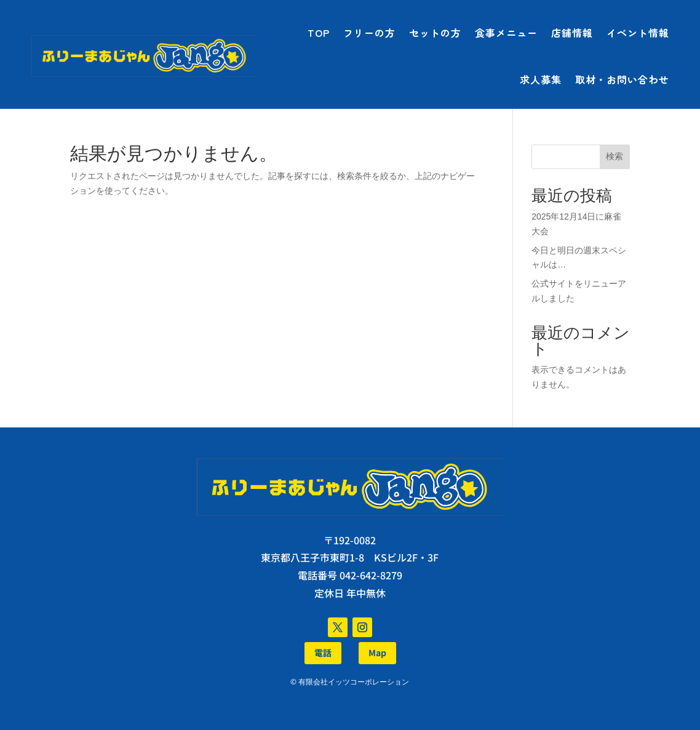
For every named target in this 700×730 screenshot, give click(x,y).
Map (377, 653)
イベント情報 (638, 33)
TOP (319, 33)
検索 (614, 156)
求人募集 (541, 79)
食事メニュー (506, 33)
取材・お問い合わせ (622, 79)
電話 (323, 653)
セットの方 (435, 33)
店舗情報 (572, 33)
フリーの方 (369, 33)
